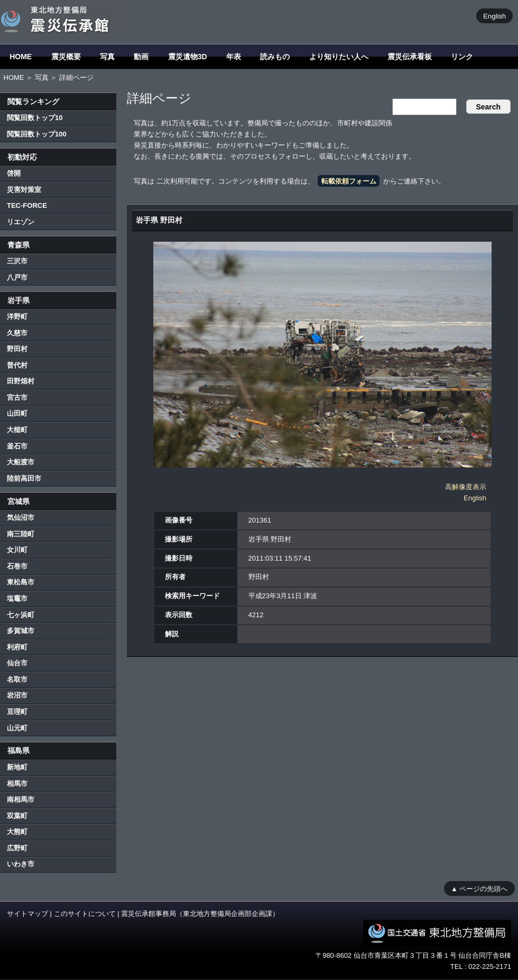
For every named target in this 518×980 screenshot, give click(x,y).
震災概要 (66, 57)
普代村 (17, 365)
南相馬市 (21, 799)
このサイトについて (85, 914)
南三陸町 (21, 534)
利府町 (17, 647)
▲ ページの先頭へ (479, 888)
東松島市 (21, 582)
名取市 (17, 679)
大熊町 (17, 832)
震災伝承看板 (410, 57)
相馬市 (17, 784)
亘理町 (17, 712)
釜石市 (17, 446)
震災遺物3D (188, 57)
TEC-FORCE (27, 205)
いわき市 (21, 864)
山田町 (17, 413)
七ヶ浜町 (21, 615)
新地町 (17, 767)
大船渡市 (21, 462)
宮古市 (17, 397)
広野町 (17, 848)
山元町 (17, 728)
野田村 (17, 349)
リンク (462, 57)
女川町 (17, 550)
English (494, 16)
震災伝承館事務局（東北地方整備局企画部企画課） (200, 914)
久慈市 (17, 333)
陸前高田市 (24, 478)
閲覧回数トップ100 (37, 134)
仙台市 (17, 663)
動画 (141, 57)
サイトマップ (27, 914)
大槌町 (17, 430)
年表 (234, 57)
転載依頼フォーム (349, 181)
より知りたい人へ (339, 57)
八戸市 (17, 277)
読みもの (275, 57)
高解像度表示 (466, 487)
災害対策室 (24, 190)
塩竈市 (17, 598)
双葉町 (17, 816)
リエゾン (21, 222)
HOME (21, 57)
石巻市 (17, 566)
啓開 (14, 173)
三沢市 (17, 261)
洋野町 (17, 317)
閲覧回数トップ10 (35, 118)
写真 (107, 57)
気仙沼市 (21, 518)
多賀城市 (21, 631)
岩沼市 (17, 695)
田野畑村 (21, 381)
